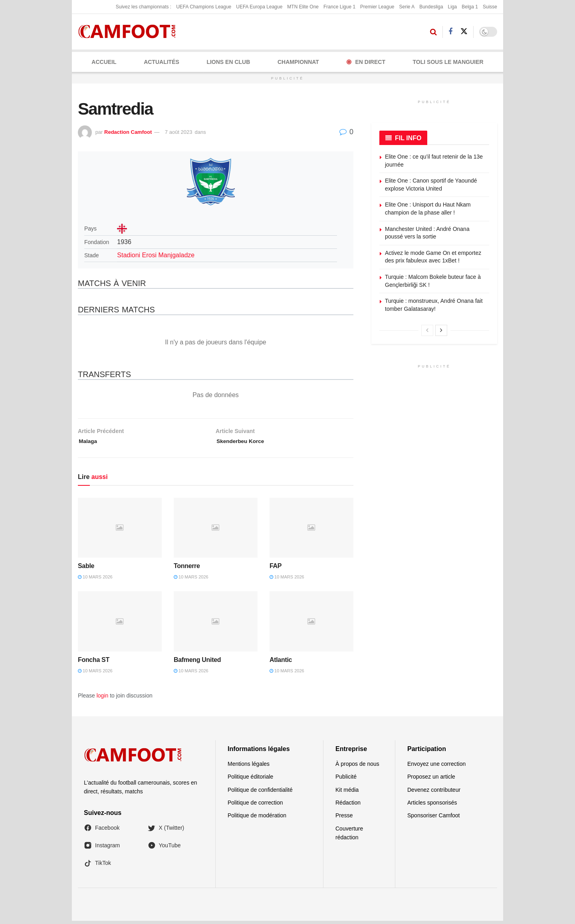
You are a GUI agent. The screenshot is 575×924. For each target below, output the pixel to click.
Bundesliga (431, 7)
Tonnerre (187, 569)
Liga (453, 7)
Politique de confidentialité (260, 793)
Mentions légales (249, 767)
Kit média (347, 793)
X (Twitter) (166, 831)
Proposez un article (431, 780)
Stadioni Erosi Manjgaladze (156, 255)
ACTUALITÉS (162, 62)
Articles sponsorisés (432, 806)
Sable (86, 569)
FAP (276, 569)
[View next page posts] (441, 330)
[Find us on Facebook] (450, 32)
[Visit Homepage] (130, 32)
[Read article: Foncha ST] (120, 624)
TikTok (97, 866)
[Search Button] (433, 32)
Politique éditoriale (250, 780)
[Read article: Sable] (120, 531)
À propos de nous (357, 767)
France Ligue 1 (339, 7)
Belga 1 (470, 7)
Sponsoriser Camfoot (434, 819)
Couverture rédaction (349, 836)
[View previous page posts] (427, 330)
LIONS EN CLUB (228, 62)
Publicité (346, 780)
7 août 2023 (179, 132)
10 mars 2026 (95, 580)
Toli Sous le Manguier (448, 62)
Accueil (104, 62)
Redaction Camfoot (128, 132)
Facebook (102, 831)
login (103, 699)
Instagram (102, 848)
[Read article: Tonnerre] (216, 531)
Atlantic (281, 663)
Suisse (490, 7)
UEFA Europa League (259, 7)
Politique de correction (255, 806)
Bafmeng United (197, 663)
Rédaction (348, 806)
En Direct (366, 62)
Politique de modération (257, 819)
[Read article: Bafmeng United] (216, 624)
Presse (344, 819)
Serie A (407, 7)
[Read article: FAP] (311, 531)
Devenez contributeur (434, 793)
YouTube (164, 848)
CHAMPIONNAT (298, 62)
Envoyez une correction (436, 767)
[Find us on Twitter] (464, 32)
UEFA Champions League (204, 7)
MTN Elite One (303, 7)
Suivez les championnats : (144, 7)
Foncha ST (94, 663)
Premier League (377, 7)
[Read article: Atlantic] (311, 624)
